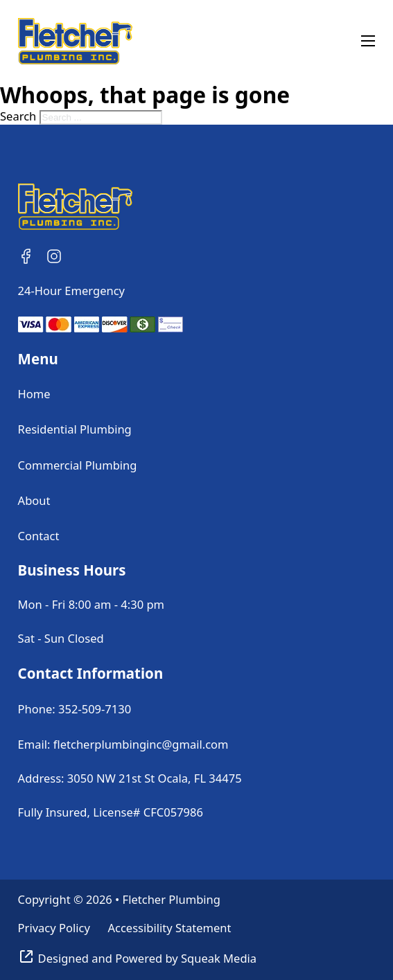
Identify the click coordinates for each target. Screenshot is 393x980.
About (34, 500)
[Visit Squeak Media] (137, 959)
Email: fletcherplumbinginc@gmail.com (123, 744)
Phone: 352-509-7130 (75, 709)
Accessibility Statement (169, 928)
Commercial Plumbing (78, 465)
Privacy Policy (54, 928)
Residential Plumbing (75, 429)
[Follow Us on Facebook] (26, 256)
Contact (39, 536)
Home (34, 394)
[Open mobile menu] (368, 41)
